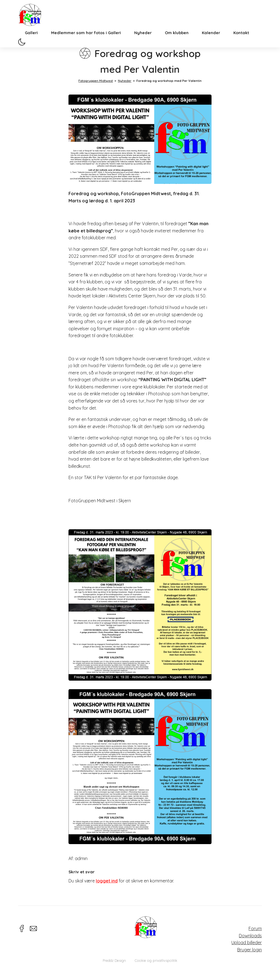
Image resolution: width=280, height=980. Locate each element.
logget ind (107, 881)
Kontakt (241, 40)
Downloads (250, 936)
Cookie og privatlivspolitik (156, 960)
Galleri (31, 40)
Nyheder (143, 40)
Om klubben (177, 40)
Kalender (211, 40)
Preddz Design (114, 960)
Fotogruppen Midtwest (33, 18)
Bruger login (249, 950)
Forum (255, 928)
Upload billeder (247, 943)
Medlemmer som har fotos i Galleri (86, 40)
